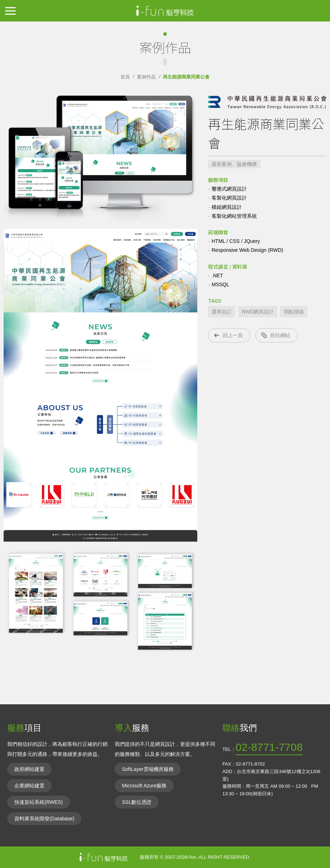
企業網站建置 (29, 786)
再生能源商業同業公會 (186, 77)
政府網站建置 (29, 769)
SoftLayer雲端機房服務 (148, 769)
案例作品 (146, 77)
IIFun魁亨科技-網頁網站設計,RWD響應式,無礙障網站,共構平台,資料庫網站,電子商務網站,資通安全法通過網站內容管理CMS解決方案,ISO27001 (165, 11)
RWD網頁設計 (258, 312)
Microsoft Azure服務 (144, 786)
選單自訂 (222, 312)
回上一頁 (233, 335)
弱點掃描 (294, 312)
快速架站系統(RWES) (39, 802)
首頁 (125, 77)
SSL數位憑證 (137, 802)
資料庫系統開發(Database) (44, 819)
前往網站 (280, 335)
